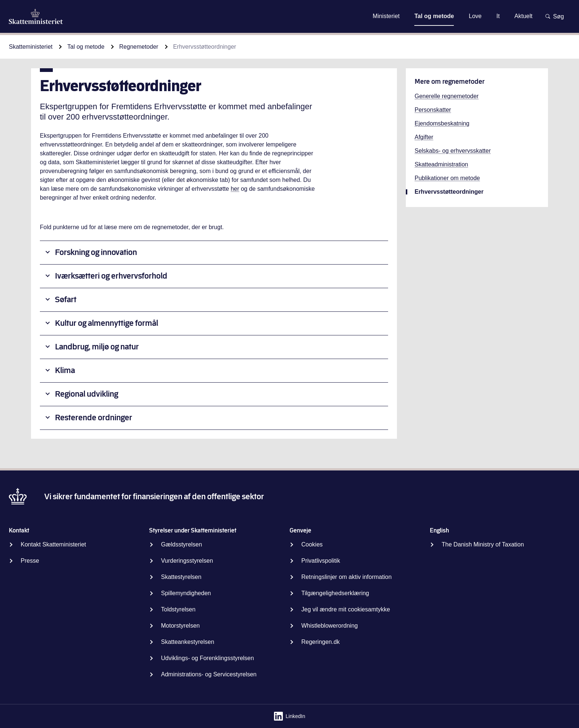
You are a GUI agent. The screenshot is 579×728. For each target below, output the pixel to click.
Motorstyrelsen (180, 626)
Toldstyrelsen (178, 609)
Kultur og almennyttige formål (107, 323)
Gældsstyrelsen (181, 544)
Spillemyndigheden (186, 593)
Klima (65, 370)
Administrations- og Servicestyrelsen (209, 674)
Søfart (66, 299)
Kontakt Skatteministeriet (53, 544)
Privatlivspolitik (321, 561)
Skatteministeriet (31, 47)
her (235, 189)
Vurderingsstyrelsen (187, 561)
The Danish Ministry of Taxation (483, 544)
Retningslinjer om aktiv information (347, 577)
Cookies (312, 544)
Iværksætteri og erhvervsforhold (111, 276)
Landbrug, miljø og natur (97, 347)
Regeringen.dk (321, 642)
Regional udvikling (87, 394)
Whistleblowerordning (330, 626)
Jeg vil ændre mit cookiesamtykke (346, 609)
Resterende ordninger (94, 418)
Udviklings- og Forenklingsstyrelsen (208, 658)
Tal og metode (86, 47)
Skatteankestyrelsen (188, 642)
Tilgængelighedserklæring (335, 593)
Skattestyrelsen (181, 577)
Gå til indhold (289, 16)
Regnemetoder (139, 47)
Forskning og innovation (96, 252)
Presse (30, 561)
